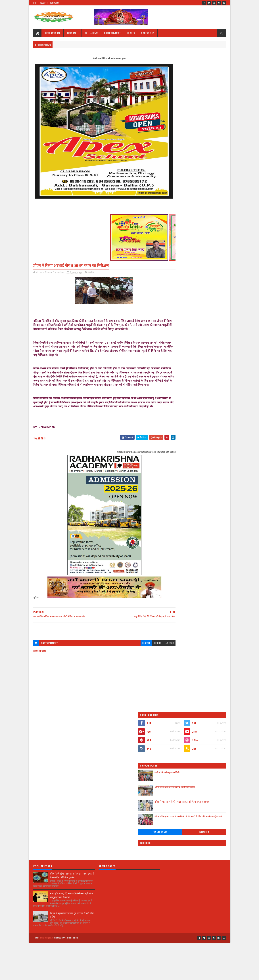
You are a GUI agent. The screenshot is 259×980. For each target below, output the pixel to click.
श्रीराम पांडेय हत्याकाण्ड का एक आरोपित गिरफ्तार (205, 131)
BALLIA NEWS (91, 33)
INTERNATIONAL (53, 33)
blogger (132, 652)
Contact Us (55, 3)
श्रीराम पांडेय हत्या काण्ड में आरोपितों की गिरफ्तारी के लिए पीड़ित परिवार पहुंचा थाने (205, 162)
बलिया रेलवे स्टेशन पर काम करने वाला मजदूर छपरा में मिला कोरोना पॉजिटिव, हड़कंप (72, 736)
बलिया (91, 272)
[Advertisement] (97, 638)
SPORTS (131, 33)
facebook (155, 652)
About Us (44, 3)
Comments (211, 176)
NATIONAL (71, 33)
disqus (144, 652)
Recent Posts (182, 176)
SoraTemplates (47, 797)
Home (35, 3)
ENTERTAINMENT (113, 33)
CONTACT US (148, 33)
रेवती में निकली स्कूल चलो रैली (197, 116)
